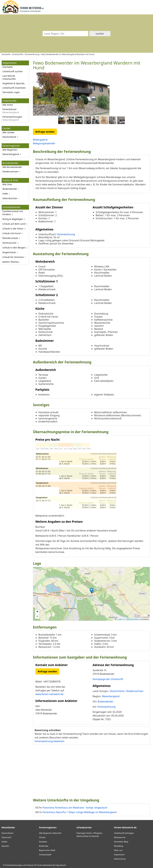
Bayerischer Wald (47, 850)
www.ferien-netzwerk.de (49, 694)
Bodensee (44, 846)
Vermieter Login (11, 92)
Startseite (8, 67)
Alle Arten (8, 105)
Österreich (6, 837)
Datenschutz (120, 859)
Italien (4, 842)
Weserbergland (11, 154)
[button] (92, 591)
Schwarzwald (45, 855)
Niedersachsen (10, 171)
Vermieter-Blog (121, 842)
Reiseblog (119, 846)
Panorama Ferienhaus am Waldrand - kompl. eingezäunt (75, 808)
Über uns (118, 850)
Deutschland (9, 137)
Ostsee (42, 837)
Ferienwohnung (66, 234)
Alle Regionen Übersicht (50, 833)
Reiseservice (120, 837)
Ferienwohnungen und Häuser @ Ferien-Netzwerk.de (30, 865)
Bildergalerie (40, 140)
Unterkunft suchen (13, 71)
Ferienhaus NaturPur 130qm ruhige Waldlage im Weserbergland (80, 812)
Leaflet (119, 619)
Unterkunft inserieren (14, 88)
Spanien (5, 846)
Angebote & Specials (13, 83)
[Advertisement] (91, 770)
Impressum (119, 855)
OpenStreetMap (132, 619)
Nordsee (43, 842)
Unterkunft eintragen (124, 833)
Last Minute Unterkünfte (9, 77)
